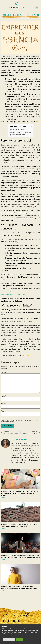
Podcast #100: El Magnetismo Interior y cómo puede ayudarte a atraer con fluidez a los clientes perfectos (20, 556)
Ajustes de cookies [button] (9, 640)
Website (4, 411)
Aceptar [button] (19, 640)
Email (3, 404)
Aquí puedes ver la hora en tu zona (13, 295)
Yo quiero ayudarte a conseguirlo (21, 132)
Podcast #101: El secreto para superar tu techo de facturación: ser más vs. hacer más (19, 525)
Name (3, 396)
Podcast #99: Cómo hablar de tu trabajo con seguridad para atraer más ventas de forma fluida (19, 587)
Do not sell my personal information (13, 636)
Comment (5, 372)
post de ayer (10, 56)
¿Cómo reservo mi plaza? (18, 135)
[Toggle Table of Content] (29, 127)
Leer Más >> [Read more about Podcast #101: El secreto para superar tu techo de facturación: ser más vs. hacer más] (4, 529)
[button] (37, 7)
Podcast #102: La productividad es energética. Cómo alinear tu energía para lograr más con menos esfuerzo (20, 493)
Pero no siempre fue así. (18, 129)
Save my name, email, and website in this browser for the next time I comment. (19, 421)
